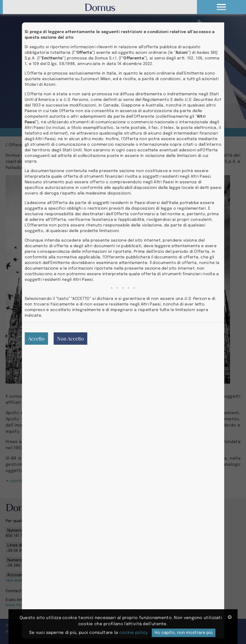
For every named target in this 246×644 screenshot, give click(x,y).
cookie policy (134, 633)
